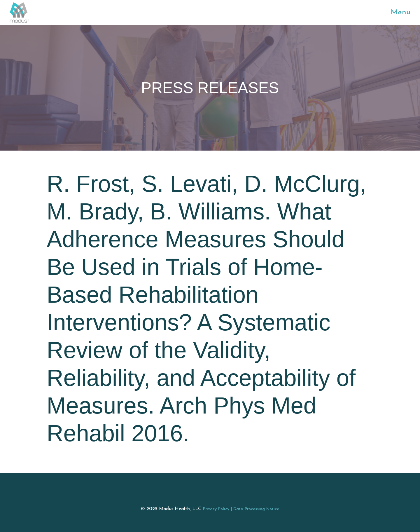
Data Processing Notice (256, 509)
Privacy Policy (216, 509)
